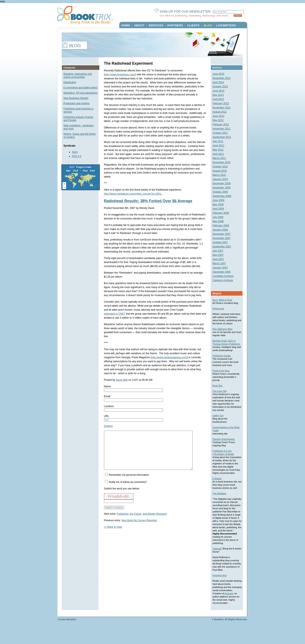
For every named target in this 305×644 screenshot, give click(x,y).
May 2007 (220, 255)
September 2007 (224, 247)
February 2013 (223, 103)
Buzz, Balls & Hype (224, 300)
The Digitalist (222, 503)
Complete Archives (225, 276)
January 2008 (222, 230)
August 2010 (222, 171)
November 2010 (223, 162)
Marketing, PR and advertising (81, 93)
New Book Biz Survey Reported (139, 528)
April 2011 (220, 154)
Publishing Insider (224, 362)
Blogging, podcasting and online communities (78, 75)
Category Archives (225, 280)
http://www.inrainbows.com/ (120, 75)
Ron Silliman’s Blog (224, 332)
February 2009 (223, 213)
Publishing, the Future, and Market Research (142, 521)
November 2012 (223, 108)
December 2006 (223, 272)
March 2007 (221, 263)
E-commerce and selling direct (81, 88)
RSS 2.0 (77, 156)
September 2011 (224, 137)
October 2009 (222, 192)
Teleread (219, 561)
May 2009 (220, 204)
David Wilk (122, 380)
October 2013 (222, 87)
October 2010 (222, 167)
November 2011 (223, 129)
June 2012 (220, 116)
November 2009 (223, 188)
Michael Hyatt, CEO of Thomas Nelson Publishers (226, 347)
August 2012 (222, 112)
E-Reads (219, 488)
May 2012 (220, 120)
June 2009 (220, 200)
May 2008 (220, 221)
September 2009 (224, 196)
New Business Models (76, 98)
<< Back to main (113, 534)
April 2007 (220, 259)
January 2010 (222, 179)
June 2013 (220, 91)
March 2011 (221, 158)
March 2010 (221, 175)
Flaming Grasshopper (226, 445)
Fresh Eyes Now (223, 377)
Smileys (108, 426)
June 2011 (220, 146)
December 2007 (223, 234)
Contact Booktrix (67, 635)
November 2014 (223, 78)
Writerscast (220, 309)
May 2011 (220, 150)
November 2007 (223, 238)
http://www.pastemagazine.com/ (158, 357)
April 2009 (220, 209)
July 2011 (220, 141)
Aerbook (219, 609)
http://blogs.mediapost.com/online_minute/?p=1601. (133, 194)
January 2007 (222, 268)
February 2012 (223, 124)
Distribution (70, 82)
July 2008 (220, 217)
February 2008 (223, 226)
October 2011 (222, 133)
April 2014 (220, 82)
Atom (75, 152)
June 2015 (220, 74)
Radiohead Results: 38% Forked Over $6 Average (148, 201)
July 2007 (220, 251)
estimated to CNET (115, 314)
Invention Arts (222, 588)
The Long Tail (221, 397)
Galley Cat (220, 422)
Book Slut (219, 392)
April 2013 (220, 99)
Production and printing (77, 103)
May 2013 (220, 95)
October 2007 (222, 242)
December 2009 (223, 183)
